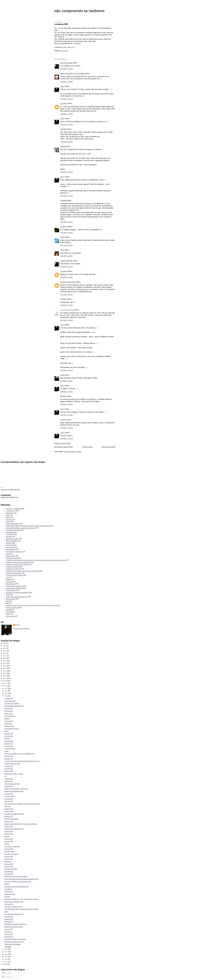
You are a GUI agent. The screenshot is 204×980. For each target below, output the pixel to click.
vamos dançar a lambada (12, 944)
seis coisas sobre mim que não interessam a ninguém (21, 909)
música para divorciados (14, 573)
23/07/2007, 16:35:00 (66, 428)
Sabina (63, 146)
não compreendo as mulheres (79, 11)
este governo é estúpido (12, 846)
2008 (5, 678)
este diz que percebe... (12, 854)
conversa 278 (9, 922)
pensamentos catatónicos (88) (14, 814)
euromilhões (8, 889)
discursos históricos (12, 541)
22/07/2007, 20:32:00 (66, 370)
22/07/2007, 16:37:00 (66, 305)
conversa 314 (9, 698)
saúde (8, 595)
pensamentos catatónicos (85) (14, 914)
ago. (6, 693)
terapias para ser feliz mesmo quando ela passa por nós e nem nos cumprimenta (32, 605)
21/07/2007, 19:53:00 (66, 222)
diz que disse (10, 545)
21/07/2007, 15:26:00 (66, 69)
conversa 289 (9, 841)
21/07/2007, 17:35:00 (66, 172)
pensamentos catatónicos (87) (14, 829)
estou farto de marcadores (14, 552)
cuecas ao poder (10, 749)
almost (6, 731)
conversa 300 (9, 786)
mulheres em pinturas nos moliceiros (18, 564)
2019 (5, 651)
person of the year (12, 590)
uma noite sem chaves (12, 819)
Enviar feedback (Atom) (73, 452)
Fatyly (63, 237)
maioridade (8, 947)
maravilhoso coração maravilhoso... (16, 924)
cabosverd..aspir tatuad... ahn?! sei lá (16, 789)
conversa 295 (9, 816)
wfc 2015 (9, 612)
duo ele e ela (10, 547)
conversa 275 (9, 937)
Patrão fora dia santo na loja (15, 586)
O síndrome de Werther (12, 703)
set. (6, 691)
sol (5, 776)
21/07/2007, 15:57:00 (66, 114)
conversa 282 (9, 891)
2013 (5, 666)
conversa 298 (9, 799)
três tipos (7, 897)
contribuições (10, 532)
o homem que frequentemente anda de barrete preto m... (22, 761)
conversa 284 (9, 866)
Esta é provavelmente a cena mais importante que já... (22, 879)
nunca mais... (9, 723)
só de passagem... (10, 716)
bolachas (7, 739)
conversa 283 (9, 874)
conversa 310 (9, 721)
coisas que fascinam (12, 524)
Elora (62, 250)
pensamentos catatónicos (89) (14, 791)
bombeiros (8, 861)
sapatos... (7, 719)
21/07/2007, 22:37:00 (66, 267)
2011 (5, 671)
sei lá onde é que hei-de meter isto (17, 597)
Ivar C (63, 86)
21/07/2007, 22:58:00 (66, 277)
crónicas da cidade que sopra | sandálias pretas (20, 754)
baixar (8, 517)
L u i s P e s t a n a (67, 310)
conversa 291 (9, 834)
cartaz (6, 912)
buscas (8, 521)
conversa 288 (9, 849)
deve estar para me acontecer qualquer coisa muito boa (22, 804)
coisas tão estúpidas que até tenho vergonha (20, 528)
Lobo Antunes (9, 871)
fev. (6, 959)
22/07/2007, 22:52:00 (66, 392)
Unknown (64, 103)
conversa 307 (9, 744)
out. (6, 688)
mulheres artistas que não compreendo (18, 562)
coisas (6, 751)
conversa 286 (9, 859)
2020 (5, 648)
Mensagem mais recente (64, 447)
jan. (6, 962)
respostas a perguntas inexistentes (17, 592)
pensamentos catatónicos (14, 588)
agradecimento (9, 726)
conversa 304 (9, 759)
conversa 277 (9, 929)
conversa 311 (9, 713)
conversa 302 (9, 771)
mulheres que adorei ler (14, 569)
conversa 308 (9, 741)
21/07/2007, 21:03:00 (66, 256)
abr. (6, 954)
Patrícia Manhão (66, 63)
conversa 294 (9, 821)
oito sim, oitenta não (11, 869)
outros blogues (11, 584)
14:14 (73, 47)
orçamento (9, 582)
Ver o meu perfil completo (21, 628)
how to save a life (10, 701)
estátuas (7, 836)
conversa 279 (9, 919)
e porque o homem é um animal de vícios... (18, 881)
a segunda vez (11, 511)
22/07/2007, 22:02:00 (66, 381)
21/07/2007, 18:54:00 (66, 196)
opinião (8, 579)
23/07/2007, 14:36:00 (66, 415)
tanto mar (7, 806)
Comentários (7, 977)
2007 (5, 681)
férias (8, 554)
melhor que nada (10, 894)
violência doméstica (12, 608)
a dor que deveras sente (12, 784)
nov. (6, 686)
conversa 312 (9, 711)
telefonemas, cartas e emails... (14, 774)
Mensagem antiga (109, 447)
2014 (5, 663)
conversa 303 (9, 769)
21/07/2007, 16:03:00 (66, 125)
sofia (7, 601)
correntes (9, 536)
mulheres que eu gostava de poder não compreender (23, 571)
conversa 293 (9, 826)
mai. (6, 952)
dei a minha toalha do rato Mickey (15, 939)
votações (9, 610)
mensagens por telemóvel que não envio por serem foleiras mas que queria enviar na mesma (36, 560)
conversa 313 (9, 708)
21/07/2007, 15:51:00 (66, 99)
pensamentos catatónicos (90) (14, 706)
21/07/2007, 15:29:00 (66, 82)
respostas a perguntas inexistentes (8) (16, 887)
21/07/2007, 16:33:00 (66, 142)
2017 (5, 656)
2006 (5, 964)
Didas (62, 375)
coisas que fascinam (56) (12, 764)
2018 (5, 653)
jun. (6, 949)
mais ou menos (9, 811)
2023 (5, 646)
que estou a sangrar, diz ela (13, 907)
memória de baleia (12, 558)
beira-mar (9, 519)
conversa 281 (9, 904)
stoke (8, 603)
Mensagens (7, 973)
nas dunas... (8, 932)
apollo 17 (7, 884)
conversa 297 (9, 801)
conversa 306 (9, 746)
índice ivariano (11, 556)
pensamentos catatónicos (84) (14, 942)
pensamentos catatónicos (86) (14, 902)
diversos (9, 543)
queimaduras (8, 781)
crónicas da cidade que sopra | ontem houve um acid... (22, 899)
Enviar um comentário (63, 443)
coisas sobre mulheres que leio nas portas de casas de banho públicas (29, 526)
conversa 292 (9, 831)
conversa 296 (9, 809)
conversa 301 (9, 779)
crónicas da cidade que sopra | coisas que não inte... (21, 824)
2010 (5, 673)
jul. (6, 696)
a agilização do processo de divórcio (16, 876)
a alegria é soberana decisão (14, 927)
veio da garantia (9, 796)
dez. (6, 683)
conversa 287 (9, 856)
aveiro (8, 515)
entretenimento (11, 549)
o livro (8, 577)
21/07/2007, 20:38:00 (66, 233)
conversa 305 (9, 756)
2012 (5, 668)
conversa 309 (9, 734)
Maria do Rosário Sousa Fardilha (73, 73)
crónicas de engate (12, 539)
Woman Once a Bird (68, 282)
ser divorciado (10, 599)
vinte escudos (9, 736)
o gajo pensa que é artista (14, 575)
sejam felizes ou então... (12, 729)
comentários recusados (13, 530)
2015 (5, 661)
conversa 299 (61, 24)
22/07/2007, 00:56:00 (66, 295)
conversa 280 (9, 917)
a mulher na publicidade (14, 509)
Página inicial (87, 447)
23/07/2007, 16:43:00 (66, 439)
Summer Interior (9, 851)
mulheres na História (13, 567)
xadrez (8, 614)
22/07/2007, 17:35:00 (66, 320)
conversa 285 (9, 864)
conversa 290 (9, 839)
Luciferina (64, 226)
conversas (65, 51)
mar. (6, 957)
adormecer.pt (10, 513)
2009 (5, 676)
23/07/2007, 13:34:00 (66, 404)
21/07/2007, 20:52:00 (66, 245)
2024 (5, 643)
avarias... (7, 844)
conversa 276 (9, 934)
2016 (5, 658)
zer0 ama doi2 (11, 616)
